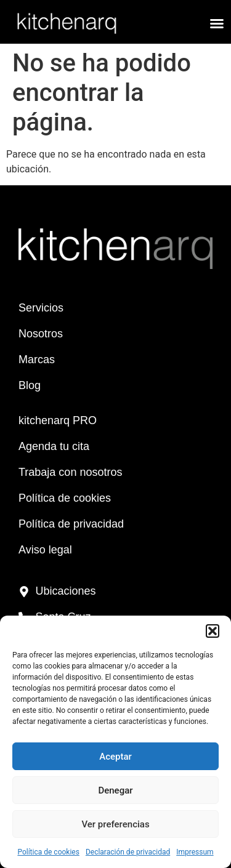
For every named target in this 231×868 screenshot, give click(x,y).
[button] (213, 631)
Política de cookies (48, 852)
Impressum (195, 852)
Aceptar (115, 757)
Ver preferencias (115, 824)
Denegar (115, 790)
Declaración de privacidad (128, 852)
